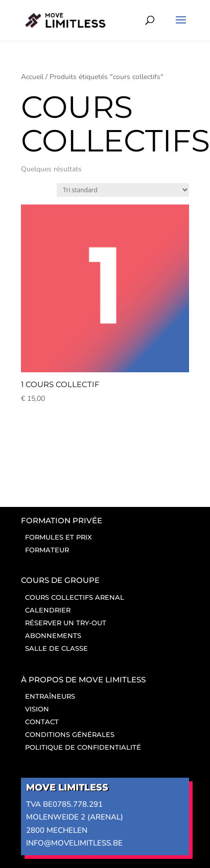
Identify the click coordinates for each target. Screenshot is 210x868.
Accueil (32, 77)
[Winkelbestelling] (123, 190)
